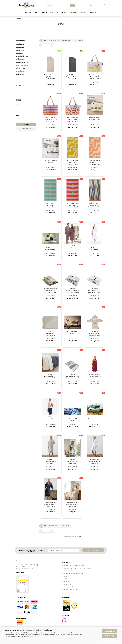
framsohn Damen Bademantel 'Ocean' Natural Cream (72, 504)
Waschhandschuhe (22, 56)
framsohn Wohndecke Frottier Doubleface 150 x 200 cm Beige (50, 291)
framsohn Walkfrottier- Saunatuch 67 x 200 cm (50, 248)
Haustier (64, 13)
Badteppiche (20, 59)
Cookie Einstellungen (71, 590)
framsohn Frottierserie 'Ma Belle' (72, 419)
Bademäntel (20, 74)
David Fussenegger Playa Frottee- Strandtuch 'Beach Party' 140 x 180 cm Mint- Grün (50, 205)
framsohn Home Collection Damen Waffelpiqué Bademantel (95, 462)
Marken (84, 13)
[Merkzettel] (100, 5)
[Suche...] (73, 5)
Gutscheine (93, 13)
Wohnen (28, 13)
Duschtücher (20, 47)
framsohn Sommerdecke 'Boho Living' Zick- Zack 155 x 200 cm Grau (73, 376)
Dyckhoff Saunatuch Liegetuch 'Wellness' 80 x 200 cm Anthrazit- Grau (73, 77)
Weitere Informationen (110, 640)
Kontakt (67, 576)
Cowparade (74, 13)
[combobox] (54, 41)
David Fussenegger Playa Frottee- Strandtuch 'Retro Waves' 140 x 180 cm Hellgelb (73, 163)
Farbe (18, 100)
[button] (91, 5)
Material (20, 86)
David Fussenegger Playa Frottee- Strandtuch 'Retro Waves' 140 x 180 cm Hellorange (95, 163)
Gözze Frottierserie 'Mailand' (73, 332)
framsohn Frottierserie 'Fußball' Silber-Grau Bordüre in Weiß (72, 291)
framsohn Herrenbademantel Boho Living (50, 462)
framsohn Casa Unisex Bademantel (72, 247)
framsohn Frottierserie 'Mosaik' (95, 418)
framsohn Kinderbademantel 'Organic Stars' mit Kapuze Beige (95, 334)
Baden (36, 13)
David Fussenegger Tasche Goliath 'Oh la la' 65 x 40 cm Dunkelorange (50, 120)
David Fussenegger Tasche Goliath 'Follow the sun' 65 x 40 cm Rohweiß (95, 77)
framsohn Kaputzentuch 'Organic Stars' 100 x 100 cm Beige (50, 334)
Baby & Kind (54, 13)
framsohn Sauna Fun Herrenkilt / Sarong (50, 418)
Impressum (68, 584)
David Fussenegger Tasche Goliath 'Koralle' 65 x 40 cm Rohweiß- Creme (73, 120)
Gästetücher (20, 50)
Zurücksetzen (26, 129)
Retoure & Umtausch (71, 571)
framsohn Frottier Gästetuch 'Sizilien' (95, 119)
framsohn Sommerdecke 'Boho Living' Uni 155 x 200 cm (50, 376)
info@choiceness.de (27, 569)
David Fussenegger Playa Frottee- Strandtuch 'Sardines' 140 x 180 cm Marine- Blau (95, 205)
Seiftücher (20, 53)
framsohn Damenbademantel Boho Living (73, 462)
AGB (66, 579)
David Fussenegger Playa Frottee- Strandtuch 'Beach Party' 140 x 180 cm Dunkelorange (73, 205)
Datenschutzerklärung (32, 636)
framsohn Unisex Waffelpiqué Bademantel (95, 248)
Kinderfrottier (21, 68)
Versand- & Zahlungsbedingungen (75, 566)
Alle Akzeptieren (110, 631)
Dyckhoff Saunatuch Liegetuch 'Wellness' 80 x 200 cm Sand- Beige (50, 77)
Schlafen (44, 13)
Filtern (26, 124)
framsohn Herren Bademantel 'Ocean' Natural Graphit (50, 504)
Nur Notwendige (110, 636)
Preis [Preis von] (18, 115)
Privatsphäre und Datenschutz (73, 574)
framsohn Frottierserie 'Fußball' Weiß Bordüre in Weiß (95, 291)
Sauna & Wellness (22, 65)
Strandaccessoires (22, 62)
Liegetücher (20, 71)
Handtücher (20, 44)
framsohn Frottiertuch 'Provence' (50, 161)
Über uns (67, 582)
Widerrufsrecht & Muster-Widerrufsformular (78, 568)
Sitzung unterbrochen (71, 587)
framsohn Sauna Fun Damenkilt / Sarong (95, 375)
